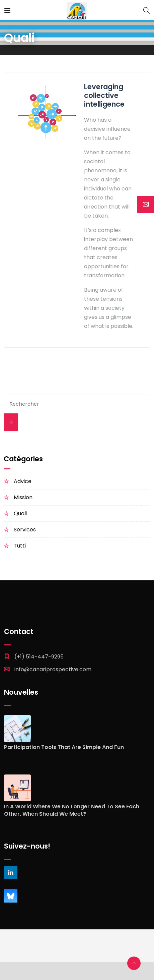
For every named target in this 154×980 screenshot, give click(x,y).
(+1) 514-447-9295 (39, 657)
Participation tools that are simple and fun (64, 747)
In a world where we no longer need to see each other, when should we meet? (72, 810)
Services (25, 530)
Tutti (20, 546)
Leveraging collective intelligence (104, 95)
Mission (23, 497)
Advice (23, 481)
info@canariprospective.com (53, 669)
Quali (20, 513)
